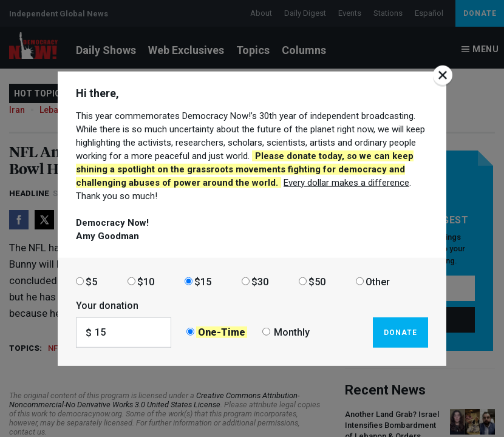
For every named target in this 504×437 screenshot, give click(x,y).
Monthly (292, 332)
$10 (146, 281)
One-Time (222, 332)
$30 (260, 281)
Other (378, 281)
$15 (203, 281)
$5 (91, 281)
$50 (317, 281)
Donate (400, 332)
